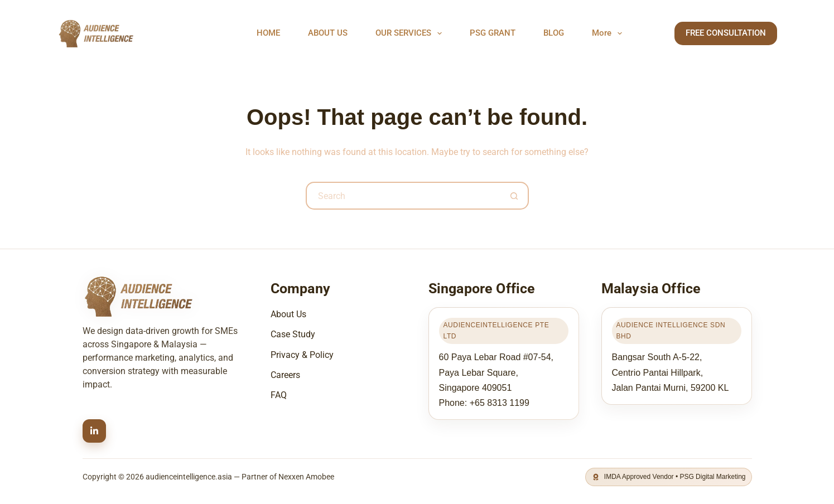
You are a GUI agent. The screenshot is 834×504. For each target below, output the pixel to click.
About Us (288, 314)
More (609, 33)
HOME (268, 33)
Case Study (293, 334)
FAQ (279, 395)
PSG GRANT (493, 33)
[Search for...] (403, 196)
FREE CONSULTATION (726, 33)
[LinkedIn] (94, 431)
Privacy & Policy (302, 355)
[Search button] (515, 196)
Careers (285, 375)
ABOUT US (328, 33)
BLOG (554, 33)
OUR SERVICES (411, 33)
